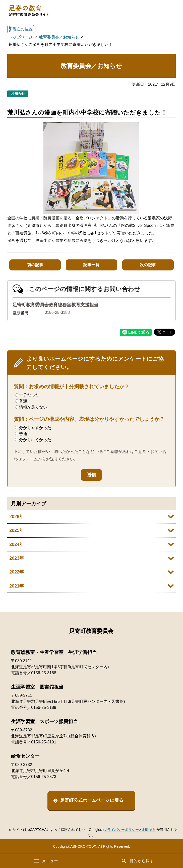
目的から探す (137, 861)
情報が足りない (31, 407)
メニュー (46, 861)
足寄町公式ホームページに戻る (92, 800)
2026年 (17, 517)
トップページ (20, 37)
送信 (91, 475)
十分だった (27, 395)
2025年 (17, 530)
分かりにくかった (33, 440)
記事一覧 (91, 265)
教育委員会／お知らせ (59, 37)
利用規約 (149, 830)
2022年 (17, 572)
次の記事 (148, 265)
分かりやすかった (33, 428)
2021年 (17, 586)
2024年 (17, 544)
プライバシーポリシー (121, 830)
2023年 (17, 558)
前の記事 (35, 265)
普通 (21, 401)
